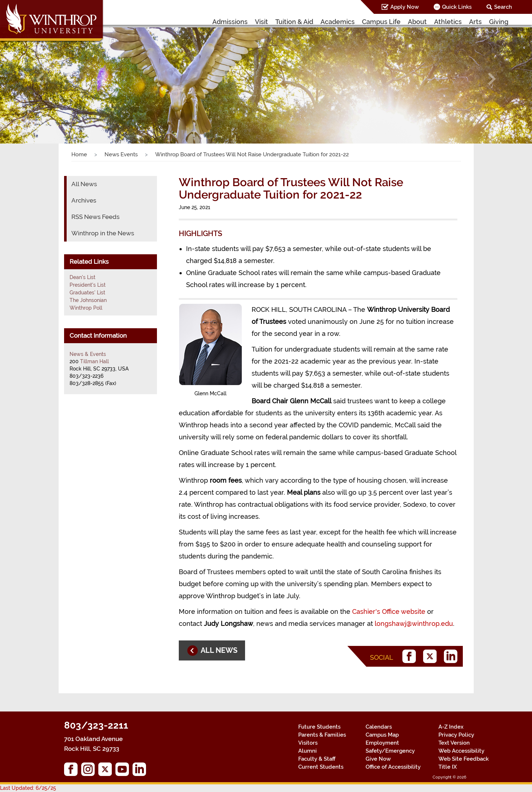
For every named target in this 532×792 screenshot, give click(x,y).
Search (503, 7)
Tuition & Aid (294, 22)
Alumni (308, 751)
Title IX (448, 767)
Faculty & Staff (317, 759)
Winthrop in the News (103, 233)
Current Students (321, 767)
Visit (261, 22)
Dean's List (82, 277)
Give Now (378, 759)
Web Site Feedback (464, 759)
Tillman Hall (94, 361)
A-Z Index (451, 727)
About (417, 22)
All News (84, 184)
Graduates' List (87, 293)
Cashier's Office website (389, 611)
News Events (121, 154)
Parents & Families (322, 735)
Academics (338, 22)
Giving (499, 22)
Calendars (379, 727)
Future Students (319, 727)
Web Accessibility (461, 751)
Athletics (448, 22)
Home (79, 154)
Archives (84, 200)
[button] (40, 79)
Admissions (230, 22)
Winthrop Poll (86, 308)
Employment (382, 743)
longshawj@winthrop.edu (414, 624)
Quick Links (457, 7)
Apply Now (405, 7)
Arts (475, 22)
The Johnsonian (88, 300)
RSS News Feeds (95, 217)
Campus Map (382, 735)
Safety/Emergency (390, 751)
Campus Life (381, 22)
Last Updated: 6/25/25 (28, 788)
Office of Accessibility (393, 767)
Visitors (308, 743)
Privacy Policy (456, 735)
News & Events (88, 354)
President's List (88, 285)
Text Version (454, 743)
